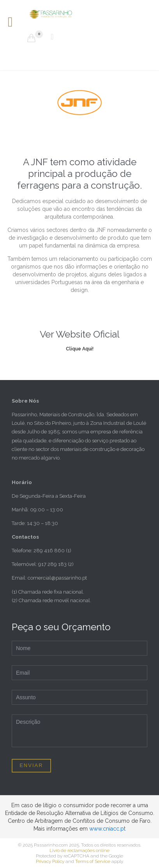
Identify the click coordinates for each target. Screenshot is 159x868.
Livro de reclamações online (79, 850)
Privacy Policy (50, 861)
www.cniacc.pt (107, 829)
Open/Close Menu (15, 23)
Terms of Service (93, 861)
